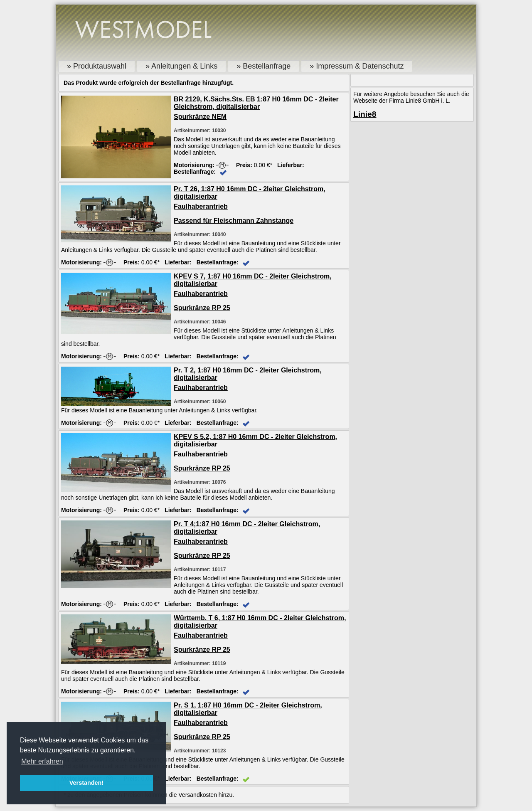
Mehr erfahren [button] (42, 761)
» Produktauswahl (97, 66)
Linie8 (365, 114)
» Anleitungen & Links (181, 66)
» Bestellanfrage (264, 66)
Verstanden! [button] (86, 783)
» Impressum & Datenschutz (357, 66)
